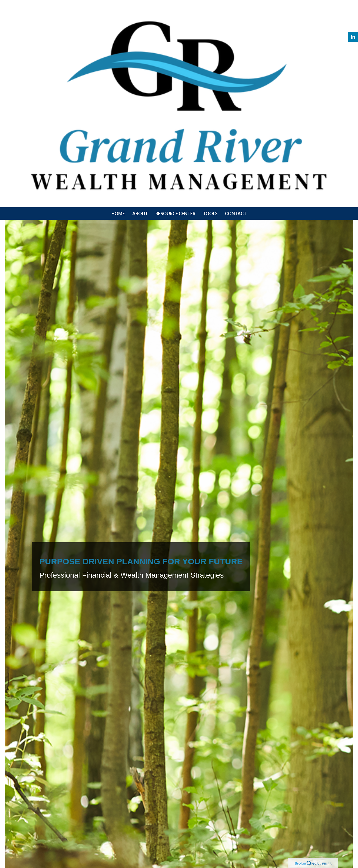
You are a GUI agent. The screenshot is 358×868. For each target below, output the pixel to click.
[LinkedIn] (353, 37)
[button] (140, 213)
